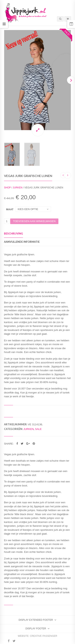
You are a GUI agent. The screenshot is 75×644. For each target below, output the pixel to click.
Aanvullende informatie (22, 242)
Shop (7, 188)
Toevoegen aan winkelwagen (34, 221)
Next (71, 80)
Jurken (18, 188)
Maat (10, 209)
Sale (38, 429)
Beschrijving (13, 234)
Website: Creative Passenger (37, 636)
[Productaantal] (7, 221)
